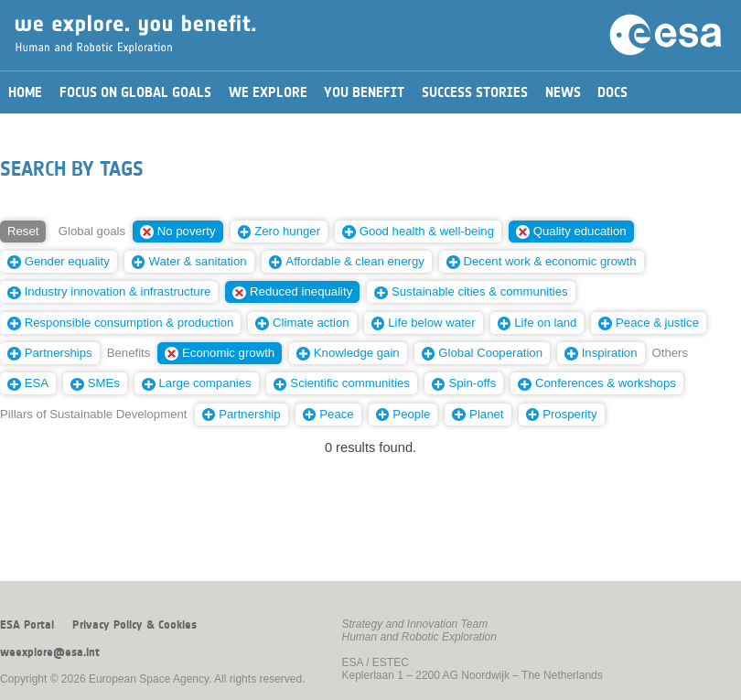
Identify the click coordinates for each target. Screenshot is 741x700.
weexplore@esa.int (50, 652)
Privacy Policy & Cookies (134, 625)
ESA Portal (27, 625)
